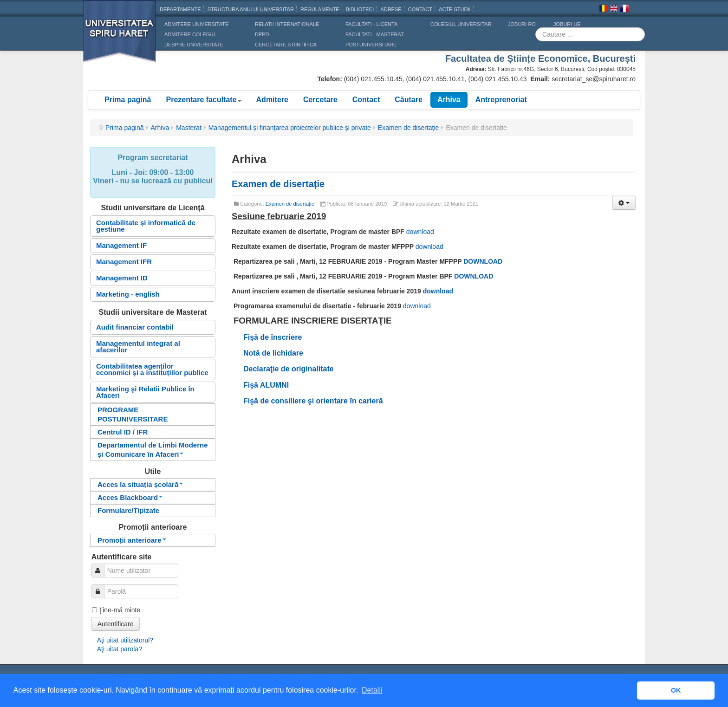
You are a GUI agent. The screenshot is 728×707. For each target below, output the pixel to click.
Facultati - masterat (375, 34)
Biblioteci (360, 9)
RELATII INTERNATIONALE (287, 24)
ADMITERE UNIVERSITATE (196, 24)
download (420, 232)
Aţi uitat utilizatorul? (125, 640)
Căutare (409, 100)
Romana (603, 10)
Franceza (624, 10)
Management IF (121, 245)
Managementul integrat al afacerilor (138, 347)
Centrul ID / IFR (123, 432)
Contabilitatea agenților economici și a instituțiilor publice (152, 369)
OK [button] (676, 690)
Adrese (391, 9)
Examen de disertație (278, 184)
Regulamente (320, 9)
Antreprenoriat (501, 100)
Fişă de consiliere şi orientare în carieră (313, 401)
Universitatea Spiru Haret (120, 37)
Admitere (272, 100)
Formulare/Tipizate (128, 510)
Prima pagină (128, 100)
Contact (366, 100)
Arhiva (449, 100)
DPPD (262, 34)
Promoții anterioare (132, 540)
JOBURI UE (567, 24)
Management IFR (124, 262)
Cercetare (320, 100)
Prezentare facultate (203, 100)
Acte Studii (455, 9)
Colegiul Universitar (461, 24)
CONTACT (420, 9)
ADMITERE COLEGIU (190, 34)
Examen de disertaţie (409, 128)
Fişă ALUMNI (267, 385)
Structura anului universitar (251, 9)
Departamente (180, 9)
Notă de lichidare (273, 353)
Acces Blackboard (130, 497)
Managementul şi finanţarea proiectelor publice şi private (290, 128)
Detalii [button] (372, 690)
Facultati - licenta (371, 24)
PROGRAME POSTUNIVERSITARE (133, 414)
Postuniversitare (371, 45)
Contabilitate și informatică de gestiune (146, 226)
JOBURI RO (522, 24)
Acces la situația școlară (140, 484)
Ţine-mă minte (120, 610)
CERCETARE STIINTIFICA (286, 45)
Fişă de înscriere (273, 337)
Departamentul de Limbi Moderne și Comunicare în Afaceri (153, 450)
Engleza (614, 10)
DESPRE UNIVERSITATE (194, 45)
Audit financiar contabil (135, 327)
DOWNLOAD (483, 261)
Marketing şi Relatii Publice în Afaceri (145, 392)
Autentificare (116, 624)
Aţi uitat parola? (120, 649)
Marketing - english (128, 294)
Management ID (122, 278)
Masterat (188, 128)
